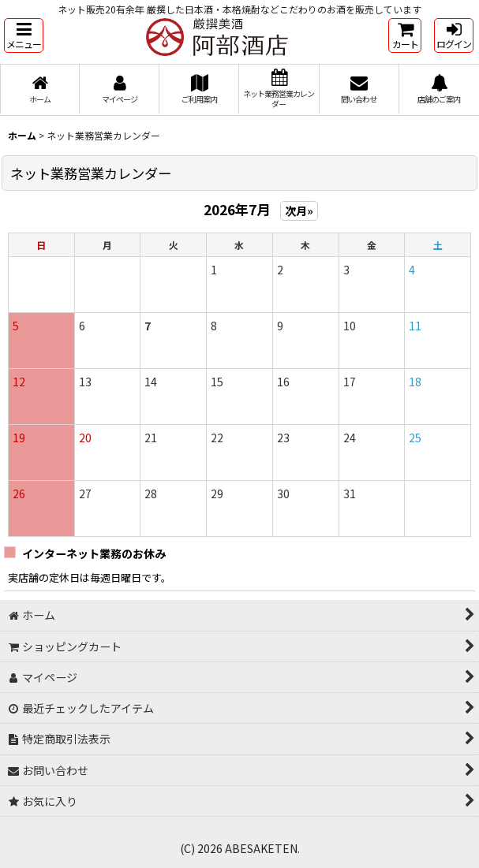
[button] (24, 35)
